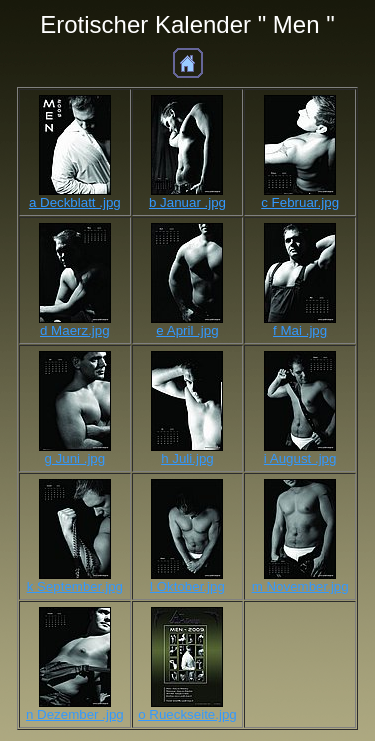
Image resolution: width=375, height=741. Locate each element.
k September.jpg (75, 586)
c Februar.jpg (300, 202)
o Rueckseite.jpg (187, 714)
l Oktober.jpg (187, 586)
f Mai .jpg (300, 330)
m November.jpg (300, 586)
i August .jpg (300, 458)
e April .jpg (187, 330)
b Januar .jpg (187, 202)
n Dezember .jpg (75, 714)
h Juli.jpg (187, 458)
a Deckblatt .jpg (75, 202)
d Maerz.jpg (75, 330)
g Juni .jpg (74, 458)
